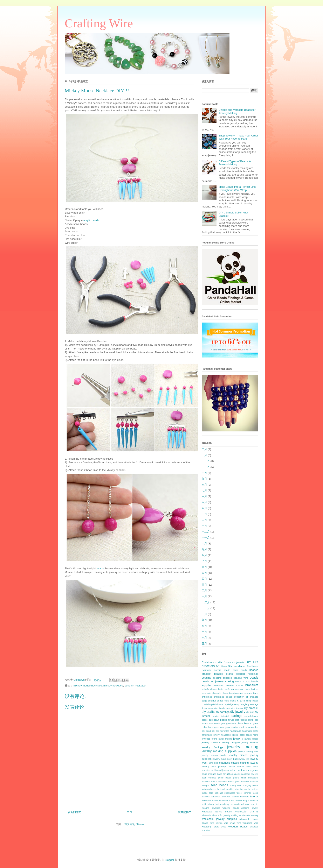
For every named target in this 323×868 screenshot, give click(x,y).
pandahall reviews (250, 774)
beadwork (219, 686)
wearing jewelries (211, 808)
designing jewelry (234, 708)
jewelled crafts (209, 739)
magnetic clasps (229, 763)
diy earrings (222, 712)
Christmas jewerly (234, 662)
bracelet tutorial (235, 686)
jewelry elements (250, 743)
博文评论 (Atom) (134, 824)
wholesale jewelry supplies (219, 819)
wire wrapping (245, 823)
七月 (204, 490)
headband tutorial (230, 735)
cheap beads (229, 693)
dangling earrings (249, 704)
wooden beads (238, 827)
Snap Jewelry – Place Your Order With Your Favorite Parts (238, 137)
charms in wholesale (211, 693)
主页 (130, 812)
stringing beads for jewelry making (218, 789)
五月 (204, 502)
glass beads (244, 723)
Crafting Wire (99, 23)
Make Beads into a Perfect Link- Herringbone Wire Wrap (238, 188)
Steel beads (252, 666)
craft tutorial (230, 701)
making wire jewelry (214, 766)
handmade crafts (250, 731)
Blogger (169, 860)
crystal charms (216, 704)
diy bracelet (251, 708)
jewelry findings (212, 747)
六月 (204, 496)
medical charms (236, 767)
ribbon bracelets (219, 782)
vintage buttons (215, 804)
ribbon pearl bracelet (239, 782)
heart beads (246, 735)
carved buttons (251, 689)
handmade (236, 731)
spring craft (236, 786)
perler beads (225, 778)
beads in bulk (242, 682)
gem (223, 724)
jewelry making (243, 747)
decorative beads (217, 708)
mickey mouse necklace (88, 686)
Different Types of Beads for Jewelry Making (235, 163)
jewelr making (225, 739)
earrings (236, 716)
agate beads (240, 670)
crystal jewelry (232, 704)
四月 (204, 508)
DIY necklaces (237, 666)
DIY (248, 662)
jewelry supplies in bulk (225, 759)
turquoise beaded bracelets (235, 797)
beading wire (241, 678)
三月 (204, 514)
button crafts (224, 689)
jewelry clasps (251, 739)
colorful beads (216, 701)
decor (204, 708)
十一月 (206, 467)
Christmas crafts (212, 662)
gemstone (231, 724)
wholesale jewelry (249, 815)
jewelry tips (244, 759)
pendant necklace (135, 686)
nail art (233, 770)
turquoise (216, 797)
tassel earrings (244, 793)
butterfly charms (209, 689)
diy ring (250, 712)
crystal (205, 704)
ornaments (235, 774)
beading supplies (222, 678)
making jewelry (249, 763)
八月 (204, 485)
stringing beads (251, 786)
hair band (206, 731)
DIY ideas (222, 666)
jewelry (238, 738)
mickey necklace (113, 686)
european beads (218, 720)
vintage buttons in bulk (234, 804)
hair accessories (249, 727)
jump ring (213, 763)
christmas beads (223, 697)
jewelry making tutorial (214, 755)
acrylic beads (91, 220)
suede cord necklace (212, 793)
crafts (241, 700)
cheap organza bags (247, 693)
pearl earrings (209, 778)
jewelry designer (231, 742)
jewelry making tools (248, 752)
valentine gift (242, 800)
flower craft (234, 720)
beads (100, 568)
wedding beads (231, 808)
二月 (204, 449)
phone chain (240, 778)
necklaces (243, 770)
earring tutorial (220, 716)
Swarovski (207, 670)
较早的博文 (185, 812)
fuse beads (215, 724)
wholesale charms (246, 811)
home (256, 735)
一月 (204, 455)
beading (206, 678)
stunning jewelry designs (247, 789)
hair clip (215, 731)
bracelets (252, 685)
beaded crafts (224, 674)
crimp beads (252, 701)
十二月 (206, 461)
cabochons (237, 689)
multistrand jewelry (220, 770)
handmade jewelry (211, 735)
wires (224, 827)
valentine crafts (210, 800)
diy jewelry (238, 712)
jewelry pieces (238, 755)
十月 (204, 473)
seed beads (219, 785)
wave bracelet (252, 804)
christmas (207, 697)
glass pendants (232, 727)
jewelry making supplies (219, 751)
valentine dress (227, 801)
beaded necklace (247, 674)
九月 (204, 479)
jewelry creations (211, 742)
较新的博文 (74, 812)
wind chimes (216, 823)
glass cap (219, 727)
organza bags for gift (219, 774)
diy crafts (208, 712)
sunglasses (230, 793)
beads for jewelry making (218, 681)
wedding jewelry (250, 808)
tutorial (254, 796)
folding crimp (247, 720)
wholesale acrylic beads (217, 811)
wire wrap (229, 823)
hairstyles (225, 731)
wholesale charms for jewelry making (220, 815)
